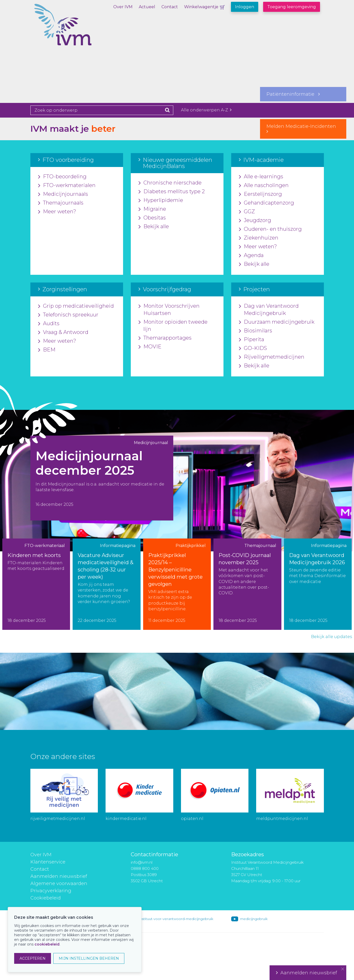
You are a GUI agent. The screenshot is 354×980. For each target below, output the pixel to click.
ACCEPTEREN (33, 958)
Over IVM (123, 7)
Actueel (147, 7)
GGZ (247, 212)
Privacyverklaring (51, 891)
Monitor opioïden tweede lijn (173, 326)
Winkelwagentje (201, 7)
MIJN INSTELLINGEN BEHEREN (89, 958)
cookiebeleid (47, 944)
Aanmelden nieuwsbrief (59, 876)
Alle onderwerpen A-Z (206, 110)
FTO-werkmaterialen (67, 186)
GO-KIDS (253, 348)
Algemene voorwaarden (59, 884)
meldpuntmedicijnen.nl (282, 819)
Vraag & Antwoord (63, 332)
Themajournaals (61, 203)
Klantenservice (48, 862)
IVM (81, 30)
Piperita (252, 340)
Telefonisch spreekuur (68, 315)
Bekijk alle (154, 227)
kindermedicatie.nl (126, 819)
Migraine (152, 209)
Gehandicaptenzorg (266, 203)
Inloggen (245, 7)
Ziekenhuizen (259, 238)
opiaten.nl (192, 819)
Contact (170, 7)
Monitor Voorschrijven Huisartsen (169, 310)
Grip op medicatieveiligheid (76, 306)
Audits (49, 324)
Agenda (251, 255)
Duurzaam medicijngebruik (277, 322)
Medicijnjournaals (63, 194)
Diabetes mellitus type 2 (172, 192)
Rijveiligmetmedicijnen (272, 357)
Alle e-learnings (261, 177)
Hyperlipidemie (161, 200)
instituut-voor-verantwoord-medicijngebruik (176, 919)
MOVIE (150, 347)
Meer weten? (57, 212)
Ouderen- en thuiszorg (270, 229)
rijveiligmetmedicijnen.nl (58, 819)
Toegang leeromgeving (292, 7)
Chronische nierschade (170, 183)
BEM (47, 350)
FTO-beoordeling (62, 177)
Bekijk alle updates (331, 637)
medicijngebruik (254, 919)
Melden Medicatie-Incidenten (303, 129)
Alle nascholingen (264, 186)
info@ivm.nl (142, 862)
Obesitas (152, 218)
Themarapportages (165, 338)
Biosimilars (256, 331)
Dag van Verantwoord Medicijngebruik (269, 310)
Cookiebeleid (46, 898)
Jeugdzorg (255, 220)
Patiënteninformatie (293, 94)
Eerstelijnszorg (260, 194)
